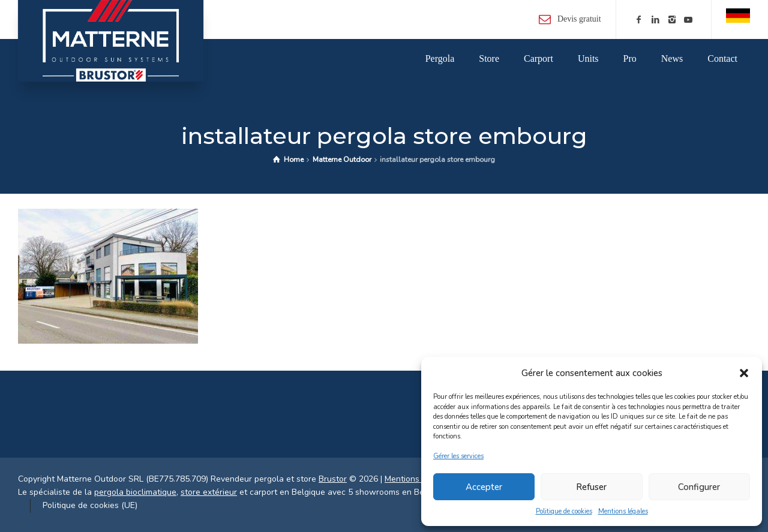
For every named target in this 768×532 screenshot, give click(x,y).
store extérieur (209, 492)
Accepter (484, 487)
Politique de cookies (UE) (90, 505)
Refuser (591, 487)
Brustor (333, 479)
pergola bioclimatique (135, 492)
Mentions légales (623, 511)
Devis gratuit (579, 19)
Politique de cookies (564, 511)
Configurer (699, 487)
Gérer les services (458, 456)
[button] (744, 373)
